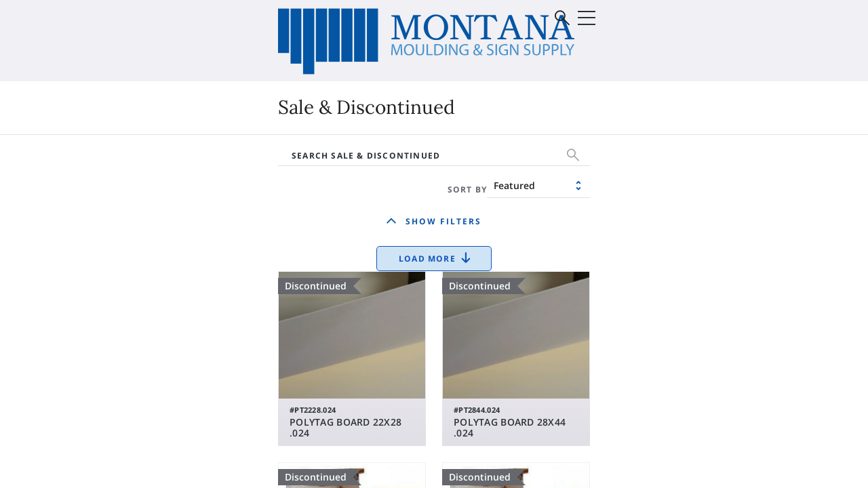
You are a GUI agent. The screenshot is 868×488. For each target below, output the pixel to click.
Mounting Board (501, 220)
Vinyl (271, 180)
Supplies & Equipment (151, 220)
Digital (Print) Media (145, 180)
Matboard (485, 200)
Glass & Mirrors (664, 180)
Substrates (122, 200)
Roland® (281, 200)
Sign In (742, 64)
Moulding (484, 180)
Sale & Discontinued (310, 220)
